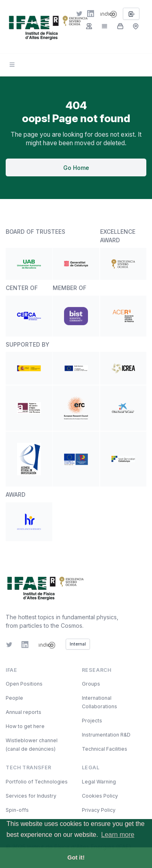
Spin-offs (17, 810)
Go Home (76, 168)
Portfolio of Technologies (37, 782)
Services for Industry (31, 796)
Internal (78, 644)
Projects (92, 721)
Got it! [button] (76, 857)
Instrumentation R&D (106, 735)
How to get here (25, 726)
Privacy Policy (99, 810)
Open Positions (24, 684)
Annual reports (24, 712)
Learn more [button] (118, 835)
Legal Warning (99, 782)
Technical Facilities (105, 749)
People (14, 698)
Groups (91, 684)
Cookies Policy (100, 796)
